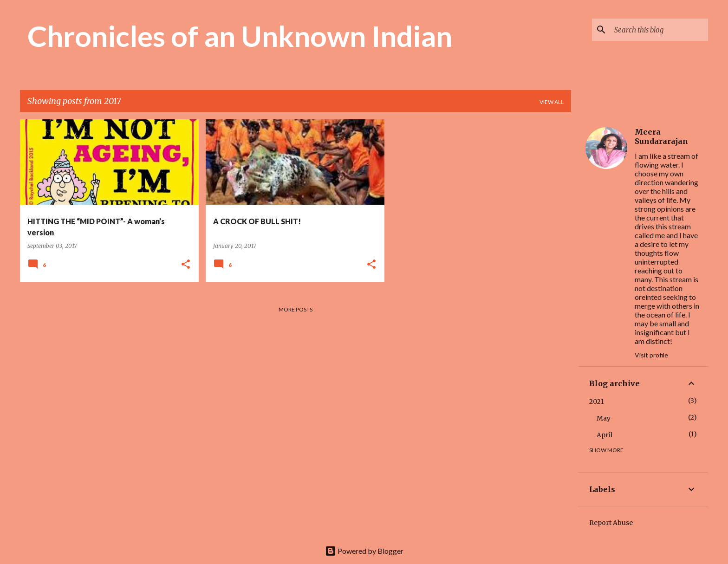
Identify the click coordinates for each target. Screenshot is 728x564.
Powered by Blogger (364, 551)
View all (552, 102)
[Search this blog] (659, 30)
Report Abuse (611, 523)
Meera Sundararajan (661, 136)
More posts (296, 309)
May (604, 418)
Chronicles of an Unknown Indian (240, 36)
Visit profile (651, 355)
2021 (597, 402)
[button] (186, 265)
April (604, 435)
